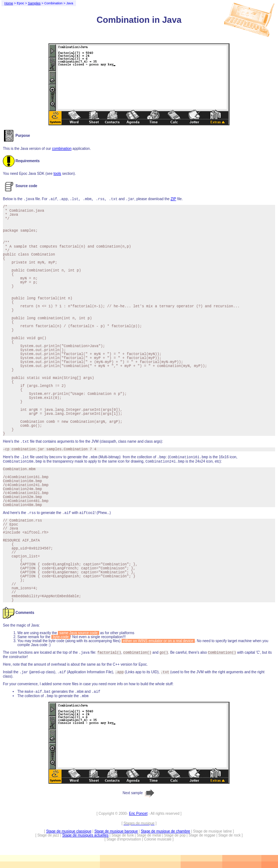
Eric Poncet (138, 814)
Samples (34, 3)
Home (9, 3)
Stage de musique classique (69, 831)
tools (57, 174)
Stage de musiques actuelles (85, 835)
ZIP (173, 199)
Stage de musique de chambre (165, 831)
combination (62, 149)
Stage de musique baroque (116, 831)
